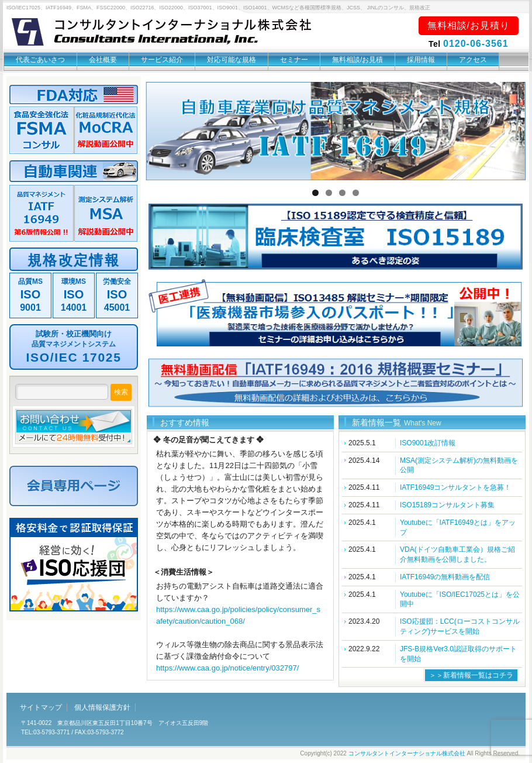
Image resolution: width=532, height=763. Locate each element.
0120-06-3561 (476, 44)
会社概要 (103, 60)
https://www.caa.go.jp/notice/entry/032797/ (227, 668)
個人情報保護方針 (102, 707)
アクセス (473, 60)
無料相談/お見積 (357, 60)
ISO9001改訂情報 (428, 443)
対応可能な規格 (232, 60)
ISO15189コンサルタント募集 (447, 505)
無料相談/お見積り (469, 25)
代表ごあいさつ (40, 60)
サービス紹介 (162, 60)
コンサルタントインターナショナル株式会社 (407, 753)
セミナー (294, 60)
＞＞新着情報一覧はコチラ (471, 675)
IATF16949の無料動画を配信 (445, 577)
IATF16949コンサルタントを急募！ (455, 487)
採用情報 (421, 60)
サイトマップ (41, 707)
